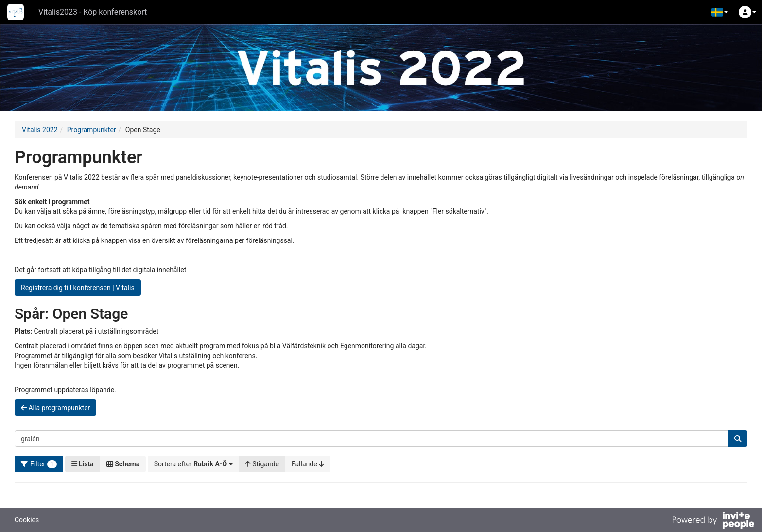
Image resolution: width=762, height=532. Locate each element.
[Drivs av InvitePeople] (713, 521)
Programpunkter (92, 130)
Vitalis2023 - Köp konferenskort (93, 12)
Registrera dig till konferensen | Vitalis (78, 288)
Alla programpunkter (55, 408)
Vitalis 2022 (40, 130)
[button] (720, 12)
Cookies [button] (27, 520)
